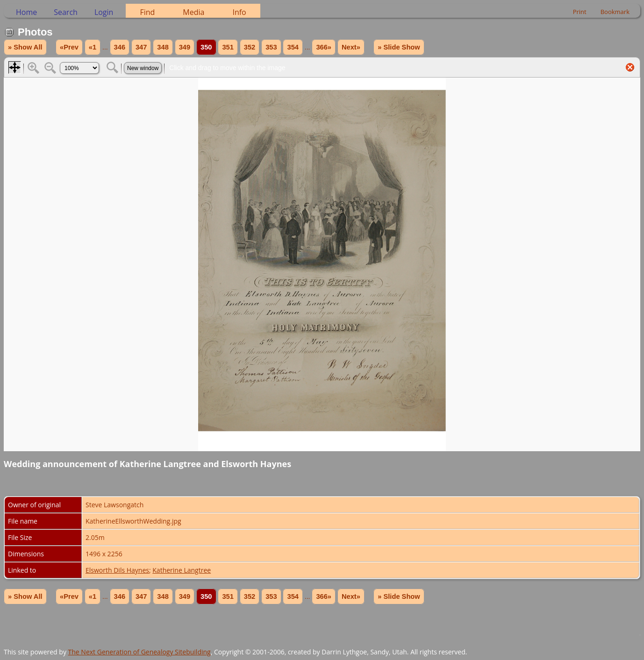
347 (141, 47)
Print (580, 12)
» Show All (25, 47)
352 (250, 47)
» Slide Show (399, 47)
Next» (351, 47)
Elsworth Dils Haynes (117, 570)
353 (271, 47)
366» (324, 47)
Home (26, 12)
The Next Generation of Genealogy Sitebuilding (140, 652)
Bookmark (615, 12)
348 (163, 47)
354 (293, 47)
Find (147, 12)
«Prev (69, 47)
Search (66, 12)
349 (185, 47)
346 (120, 47)
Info (239, 12)
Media (193, 12)
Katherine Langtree (182, 570)
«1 (93, 47)
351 (228, 47)
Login (104, 12)
